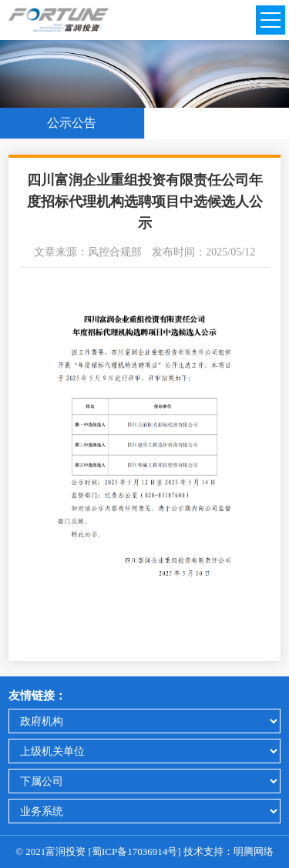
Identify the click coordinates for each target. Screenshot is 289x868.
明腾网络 (254, 851)
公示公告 (72, 123)
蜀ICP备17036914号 (134, 851)
